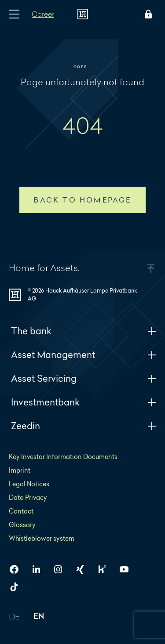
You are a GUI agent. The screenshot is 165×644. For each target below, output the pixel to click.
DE (15, 617)
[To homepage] (83, 14)
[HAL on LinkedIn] (40, 569)
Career (43, 14)
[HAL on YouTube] (128, 569)
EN (39, 617)
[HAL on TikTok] (18, 587)
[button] (140, 269)
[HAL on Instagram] (62, 569)
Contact (21, 511)
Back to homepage (82, 200)
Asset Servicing (84, 378)
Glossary (22, 525)
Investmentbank (84, 402)
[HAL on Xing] (84, 569)
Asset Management (84, 355)
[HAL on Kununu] (106, 569)
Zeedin (84, 426)
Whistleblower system (42, 538)
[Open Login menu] (147, 14)
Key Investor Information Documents (63, 457)
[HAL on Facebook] (18, 569)
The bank (84, 331)
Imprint (20, 470)
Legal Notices (29, 484)
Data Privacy (28, 497)
